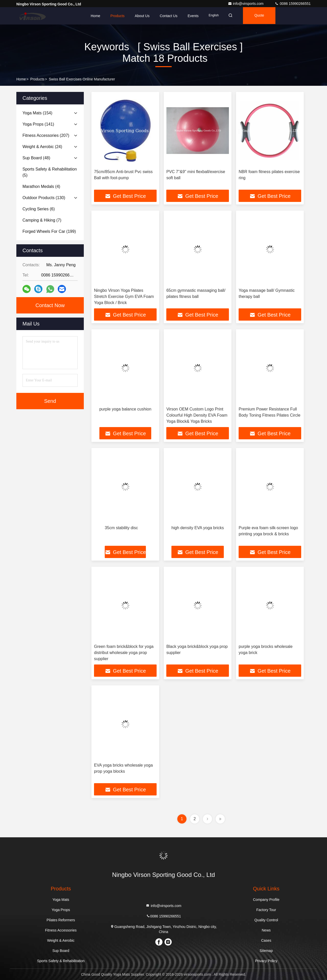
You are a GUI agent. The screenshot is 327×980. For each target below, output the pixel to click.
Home (95, 16)
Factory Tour (266, 910)
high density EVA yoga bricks (198, 528)
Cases (266, 940)
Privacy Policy (266, 961)
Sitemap (266, 951)
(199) (49, 231)
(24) (42, 147)
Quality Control (266, 920)
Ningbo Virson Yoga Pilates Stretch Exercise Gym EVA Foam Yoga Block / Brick (124, 297)
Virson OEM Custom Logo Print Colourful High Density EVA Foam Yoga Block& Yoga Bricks (197, 415)
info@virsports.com (246, 4)
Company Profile (266, 900)
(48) (36, 158)
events (193, 16)
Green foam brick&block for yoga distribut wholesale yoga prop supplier (124, 653)
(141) (38, 124)
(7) (42, 220)
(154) (37, 113)
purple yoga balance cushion (125, 409)
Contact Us (168, 16)
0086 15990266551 (293, 4)
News (266, 930)
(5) (50, 172)
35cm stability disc (121, 528)
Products (117, 16)
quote (262, 16)
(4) (41, 186)
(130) (44, 198)
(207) (46, 135)
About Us (142, 16)
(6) (39, 209)
